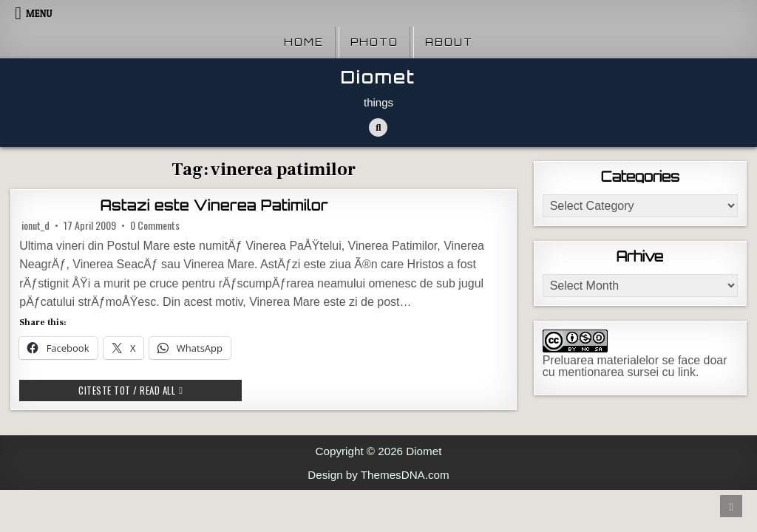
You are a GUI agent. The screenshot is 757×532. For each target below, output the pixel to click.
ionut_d (35, 225)
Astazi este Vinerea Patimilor (214, 205)
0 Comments (155, 225)
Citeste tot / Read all (160, 390)
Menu (39, 13)
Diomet (378, 77)
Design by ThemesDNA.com (378, 475)
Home (304, 42)
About (449, 42)
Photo (374, 42)
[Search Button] (378, 127)
